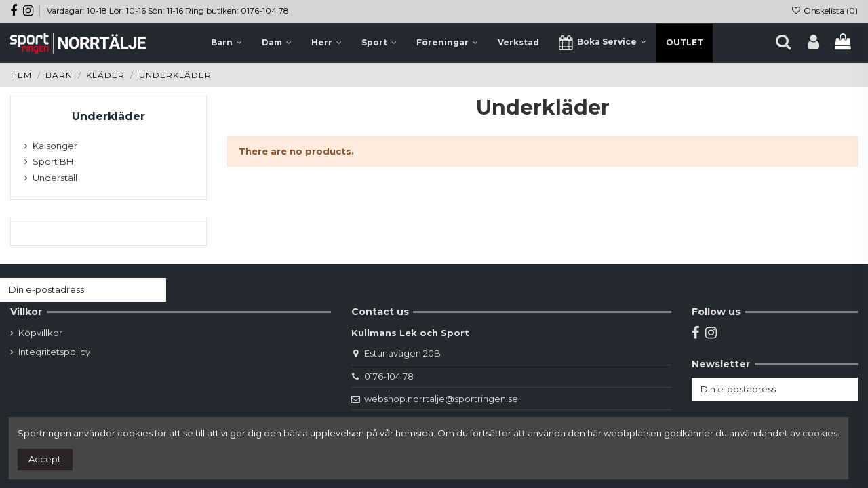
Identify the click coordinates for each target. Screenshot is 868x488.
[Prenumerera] (153, 290)
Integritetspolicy (54, 352)
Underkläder (108, 116)
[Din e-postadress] (70, 290)
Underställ (55, 178)
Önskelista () (825, 11)
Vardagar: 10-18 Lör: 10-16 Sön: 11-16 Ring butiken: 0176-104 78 (168, 11)
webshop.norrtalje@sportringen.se (441, 399)
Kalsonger (55, 146)
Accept (45, 459)
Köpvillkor (40, 333)
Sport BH (53, 161)
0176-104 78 (389, 376)
